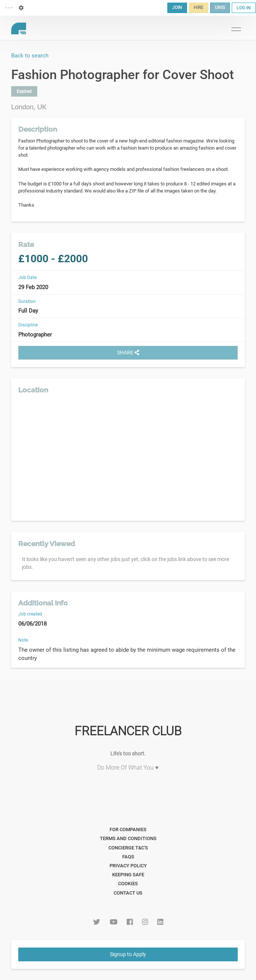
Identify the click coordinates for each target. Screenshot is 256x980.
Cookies (128, 884)
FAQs (128, 857)
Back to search (30, 56)
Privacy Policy (128, 866)
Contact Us (128, 893)
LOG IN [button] (244, 8)
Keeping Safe (128, 875)
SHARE (128, 353)
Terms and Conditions (128, 838)
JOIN (177, 7)
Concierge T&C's (128, 848)
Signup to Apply (128, 954)
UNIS (220, 7)
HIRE (199, 7)
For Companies (128, 829)
